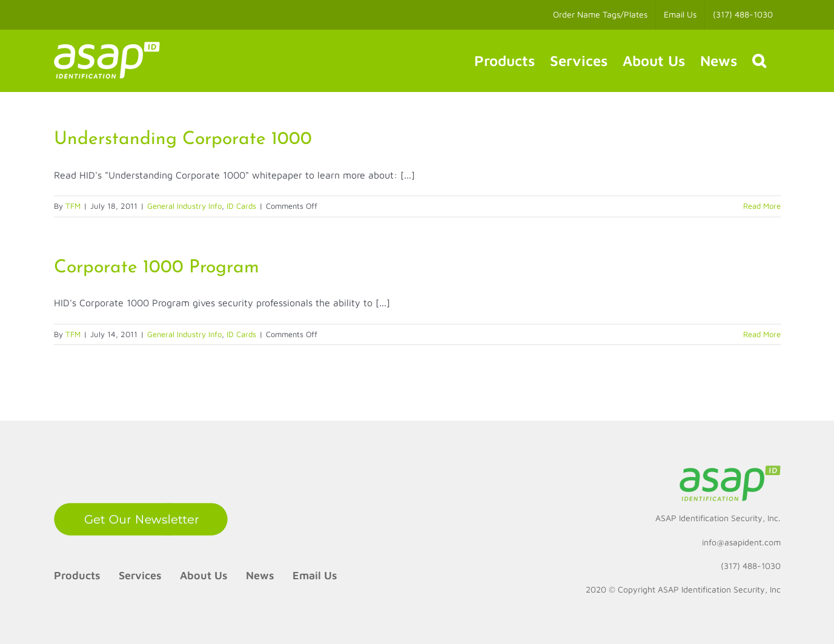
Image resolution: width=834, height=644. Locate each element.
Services (140, 575)
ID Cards (241, 206)
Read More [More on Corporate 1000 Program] (762, 334)
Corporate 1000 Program (157, 268)
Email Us (315, 575)
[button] (759, 61)
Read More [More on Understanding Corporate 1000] (762, 206)
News (260, 575)
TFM (73, 206)
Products (77, 575)
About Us (204, 575)
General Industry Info (184, 206)
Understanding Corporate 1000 (183, 140)
